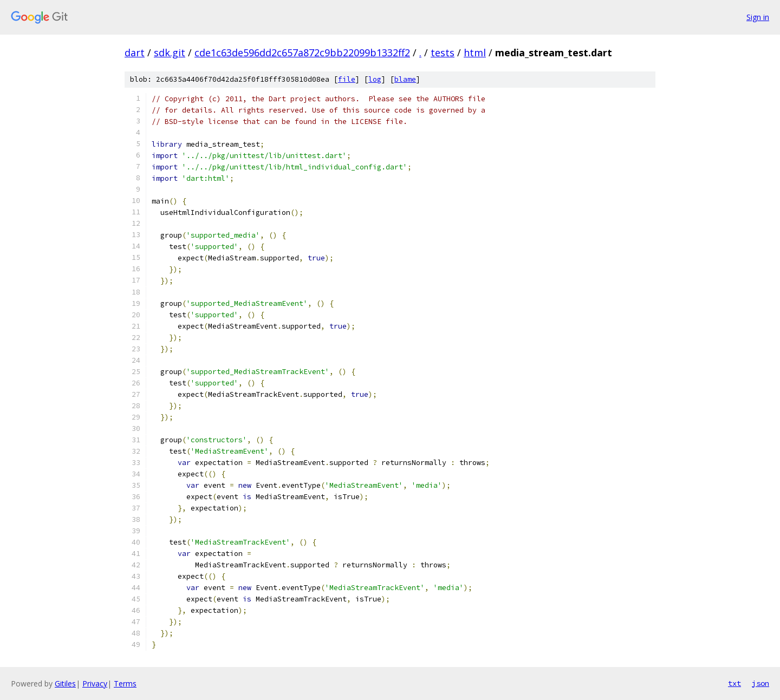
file (347, 79)
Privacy (95, 683)
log (375, 79)
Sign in (758, 17)
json (760, 683)
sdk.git (170, 53)
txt (734, 683)
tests (443, 53)
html (475, 53)
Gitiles (65, 683)
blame (405, 79)
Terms (125, 683)
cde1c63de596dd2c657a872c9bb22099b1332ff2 (302, 53)
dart (135, 53)
